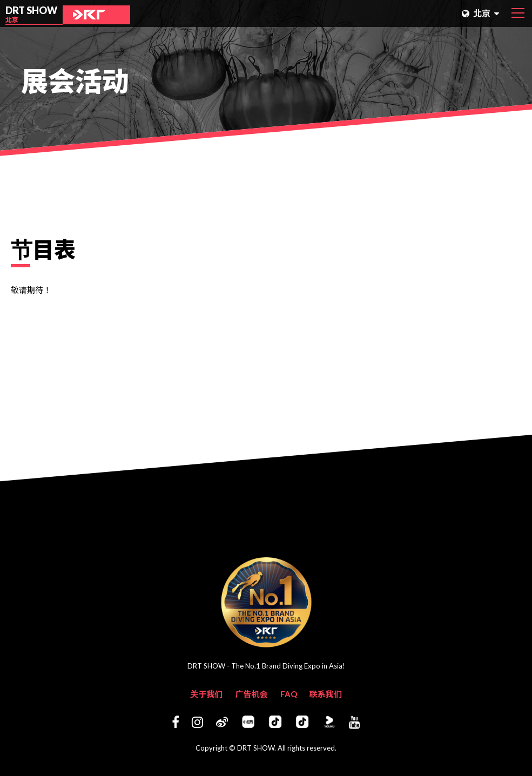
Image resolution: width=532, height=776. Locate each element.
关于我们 (206, 694)
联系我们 (326, 694)
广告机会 (251, 694)
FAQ (289, 694)
